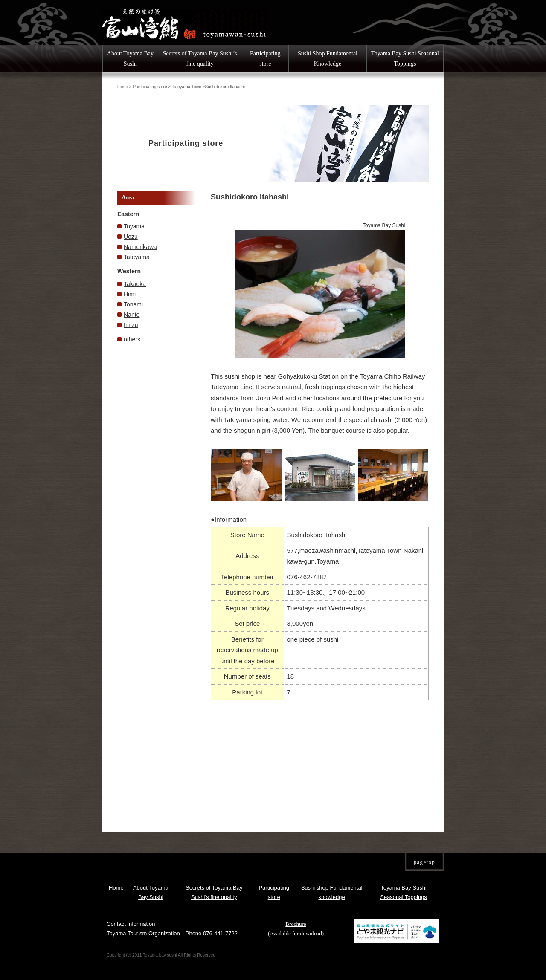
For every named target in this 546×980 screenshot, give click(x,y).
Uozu (131, 237)
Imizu (131, 325)
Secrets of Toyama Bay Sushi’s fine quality (200, 59)
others (132, 339)
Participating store (265, 59)
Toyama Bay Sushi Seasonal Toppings (405, 59)
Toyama (134, 226)
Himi (130, 294)
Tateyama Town (187, 87)
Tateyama (137, 257)
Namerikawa (140, 247)
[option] (320, 289)
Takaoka (135, 284)
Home (116, 888)
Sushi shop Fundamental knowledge (332, 892)
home (123, 87)
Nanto (132, 315)
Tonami (133, 304)
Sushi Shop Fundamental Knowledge (328, 59)
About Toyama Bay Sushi (130, 59)
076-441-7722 (220, 933)
